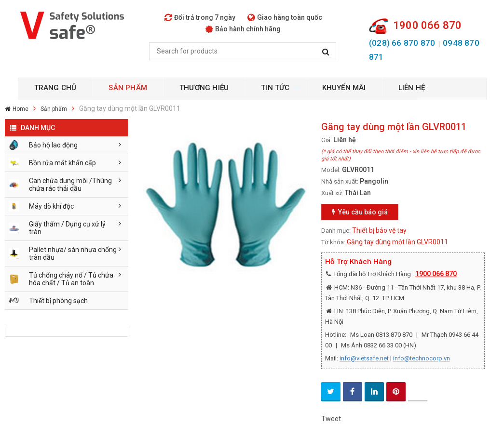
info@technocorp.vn (422, 358)
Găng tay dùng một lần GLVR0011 (397, 242)
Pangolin (374, 181)
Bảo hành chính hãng (243, 29)
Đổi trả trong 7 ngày (200, 17)
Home (20, 109)
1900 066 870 (436, 274)
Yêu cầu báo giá (360, 212)
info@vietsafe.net (364, 358)
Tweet (331, 419)
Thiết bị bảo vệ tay (379, 230)
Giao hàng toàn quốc (285, 17)
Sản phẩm (54, 109)
